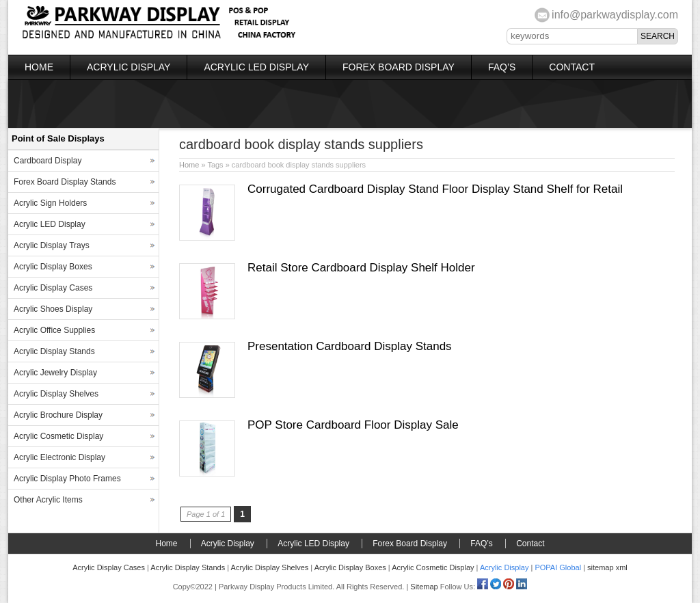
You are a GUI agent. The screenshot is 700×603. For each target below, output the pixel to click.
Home (39, 67)
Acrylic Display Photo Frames (67, 479)
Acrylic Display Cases (53, 288)
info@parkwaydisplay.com (615, 15)
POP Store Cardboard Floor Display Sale (353, 425)
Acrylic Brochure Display (58, 415)
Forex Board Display (399, 67)
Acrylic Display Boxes (53, 267)
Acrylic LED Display (256, 67)
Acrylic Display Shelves (56, 394)
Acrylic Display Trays (52, 245)
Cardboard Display (48, 161)
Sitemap (424, 587)
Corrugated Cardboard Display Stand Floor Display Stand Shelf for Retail (435, 189)
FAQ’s (502, 67)
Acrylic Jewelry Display (55, 373)
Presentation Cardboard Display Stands (350, 346)
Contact (572, 67)
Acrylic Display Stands (54, 351)
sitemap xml (607, 567)
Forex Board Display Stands (65, 182)
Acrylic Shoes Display (53, 309)
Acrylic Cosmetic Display (58, 436)
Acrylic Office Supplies (54, 330)
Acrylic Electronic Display (59, 457)
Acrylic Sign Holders (50, 203)
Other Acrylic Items (48, 500)
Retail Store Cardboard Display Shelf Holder (361, 268)
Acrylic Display (129, 67)
